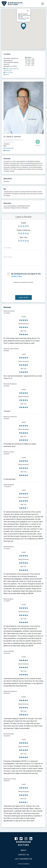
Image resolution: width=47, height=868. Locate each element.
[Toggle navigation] (43, 4)
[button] (23, 26)
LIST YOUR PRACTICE (24, 859)
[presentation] (19, 289)
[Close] (28, 11)
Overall (23, 223)
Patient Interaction (23, 230)
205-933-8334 (9, 148)
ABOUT (24, 850)
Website (7, 151)
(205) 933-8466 (8, 73)
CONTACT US (23, 855)
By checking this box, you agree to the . (26, 274)
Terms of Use (17, 276)
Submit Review (23, 297)
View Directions (22, 19)
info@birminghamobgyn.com (11, 69)
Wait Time (24, 237)
